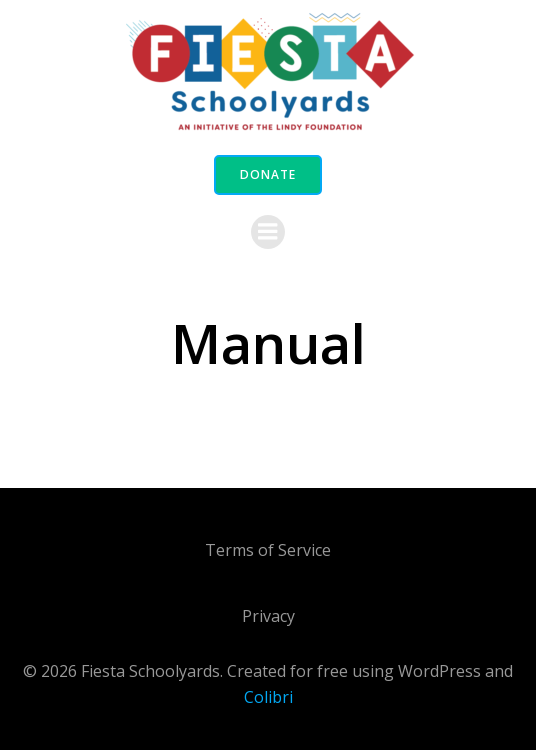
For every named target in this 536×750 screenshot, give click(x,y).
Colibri (268, 697)
